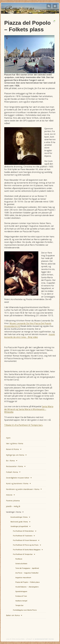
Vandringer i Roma (15, 512)
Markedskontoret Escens (44, 639)
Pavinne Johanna (13, 501)
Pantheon (19, 559)
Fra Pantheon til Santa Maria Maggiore (29, 550)
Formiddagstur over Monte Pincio (25, 610)
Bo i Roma (12, 461)
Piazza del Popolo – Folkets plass (28, 582)
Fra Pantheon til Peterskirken (25, 531)
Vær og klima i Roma (15, 443)
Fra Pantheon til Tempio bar (25, 554)
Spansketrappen (21, 591)
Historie (11, 495)
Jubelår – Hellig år (13, 506)
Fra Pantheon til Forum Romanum (27, 540)
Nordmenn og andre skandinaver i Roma (25, 489)
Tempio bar (19, 605)
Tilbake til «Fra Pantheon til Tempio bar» (24, 425)
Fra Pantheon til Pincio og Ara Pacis (28, 545)
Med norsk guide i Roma (21, 522)
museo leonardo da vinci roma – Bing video (30, 336)
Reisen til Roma (14, 449)
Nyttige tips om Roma (17, 455)
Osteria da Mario (21, 564)
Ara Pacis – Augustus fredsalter (27, 573)
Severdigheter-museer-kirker (20, 478)
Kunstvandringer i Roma (21, 517)
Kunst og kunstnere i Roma (19, 484)
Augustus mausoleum (23, 578)
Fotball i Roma (14, 472)
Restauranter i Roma (16, 466)
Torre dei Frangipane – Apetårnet (27, 568)
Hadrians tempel (21, 601)
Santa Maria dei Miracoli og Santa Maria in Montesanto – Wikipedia (29, 409)
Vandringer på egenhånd (21, 526)
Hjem (8, 438)
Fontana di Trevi (21, 596)
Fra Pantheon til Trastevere (25, 536)
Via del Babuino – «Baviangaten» (27, 587)
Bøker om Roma (15, 615)
